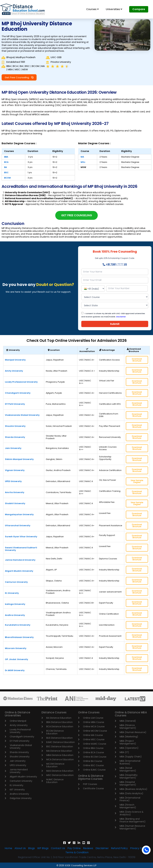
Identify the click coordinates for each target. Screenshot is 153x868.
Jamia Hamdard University (20, 560)
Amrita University (15, 493)
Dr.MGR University (15, 671)
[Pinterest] (88, 843)
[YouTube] (84, 843)
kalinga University (15, 605)
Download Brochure (137, 360)
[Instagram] (74, 843)
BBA (6, 157)
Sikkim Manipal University (19, 460)
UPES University (13, 482)
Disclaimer (121, 317)
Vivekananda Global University (22, 416)
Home (7, 848)
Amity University (14, 371)
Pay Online (74, 848)
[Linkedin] (79, 843)
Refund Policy (120, 848)
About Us (19, 848)
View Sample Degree (137, 482)
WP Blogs (42, 848)
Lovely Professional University (21, 382)
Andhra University (15, 616)
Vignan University (15, 471)
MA (82, 157)
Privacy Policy (140, 848)
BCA (6, 162)
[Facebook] (65, 843)
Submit (115, 324)
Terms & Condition (77, 852)
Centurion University (16, 582)
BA (6, 167)
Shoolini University (15, 427)
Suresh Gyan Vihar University (21, 537)
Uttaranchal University (18, 526)
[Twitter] (69, 843)
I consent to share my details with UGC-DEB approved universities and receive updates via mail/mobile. (113, 315)
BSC (6, 172)
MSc (83, 162)
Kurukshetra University (18, 625)
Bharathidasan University (19, 638)
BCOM (8, 178)
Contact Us (58, 848)
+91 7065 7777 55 (115, 265)
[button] (19, 77)
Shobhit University (15, 504)
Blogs (31, 848)
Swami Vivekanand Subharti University (21, 549)
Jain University (13, 449)
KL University (12, 594)
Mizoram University (16, 649)
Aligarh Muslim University (19, 571)
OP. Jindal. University (17, 660)
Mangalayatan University (19, 515)
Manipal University (15, 360)
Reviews (88, 848)
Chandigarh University (18, 393)
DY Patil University (15, 404)
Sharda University (15, 438)
